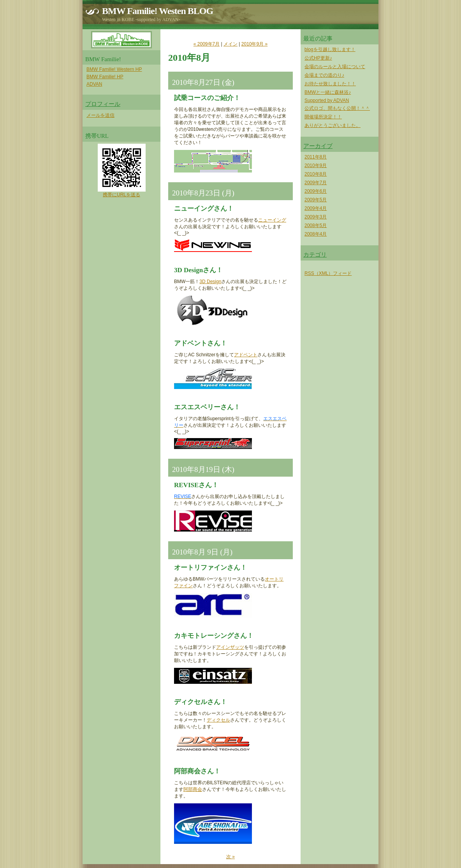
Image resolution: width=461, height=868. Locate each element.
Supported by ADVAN (327, 100)
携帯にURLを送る (121, 195)
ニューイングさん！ (204, 209)
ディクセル (218, 720)
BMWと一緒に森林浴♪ (328, 92)
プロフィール (103, 104)
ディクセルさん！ (201, 702)
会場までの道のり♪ (324, 75)
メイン (230, 44)
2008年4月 (316, 234)
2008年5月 (316, 225)
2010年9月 (316, 166)
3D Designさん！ (198, 270)
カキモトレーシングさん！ (214, 636)
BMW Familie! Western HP (114, 69)
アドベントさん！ (201, 343)
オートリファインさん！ (210, 568)
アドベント (246, 355)
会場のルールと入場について (335, 67)
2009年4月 (316, 208)
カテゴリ (315, 255)
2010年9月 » (254, 44)
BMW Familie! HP (105, 77)
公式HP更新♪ (318, 58)
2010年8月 (316, 174)
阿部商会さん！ (197, 771)
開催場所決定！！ (323, 117)
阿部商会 (193, 789)
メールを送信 (100, 115)
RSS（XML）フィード (328, 273)
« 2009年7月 (207, 44)
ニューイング (272, 220)
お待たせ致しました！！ (330, 84)
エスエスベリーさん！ (207, 407)
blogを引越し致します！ (330, 49)
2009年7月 (316, 183)
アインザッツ (230, 647)
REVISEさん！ (196, 485)
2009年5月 (316, 200)
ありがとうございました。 (333, 125)
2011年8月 (316, 157)
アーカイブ (318, 146)
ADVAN (94, 84)
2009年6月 (316, 191)
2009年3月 (316, 217)
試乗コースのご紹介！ (207, 98)
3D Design (210, 282)
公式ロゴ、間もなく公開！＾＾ (337, 108)
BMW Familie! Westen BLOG (157, 11)
